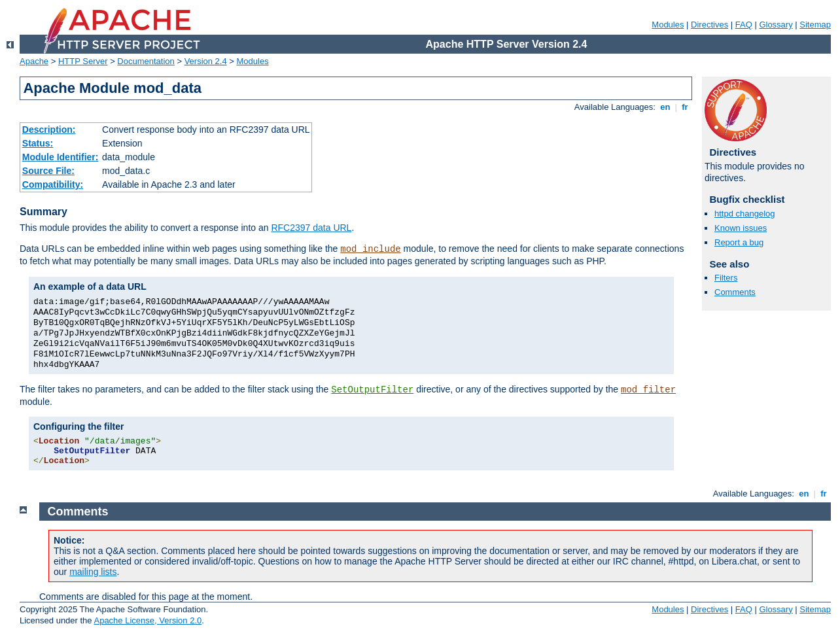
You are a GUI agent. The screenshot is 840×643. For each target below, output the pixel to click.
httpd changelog (745, 214)
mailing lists (93, 572)
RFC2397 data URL (311, 228)
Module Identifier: (61, 157)
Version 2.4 (206, 61)
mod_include (370, 249)
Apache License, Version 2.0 (148, 620)
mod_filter (648, 390)
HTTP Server (83, 61)
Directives (709, 25)
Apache (34, 61)
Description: (49, 130)
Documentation (146, 61)
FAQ (744, 25)
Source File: (48, 171)
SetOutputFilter (372, 390)
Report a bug (739, 242)
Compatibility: (53, 184)
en (665, 107)
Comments (735, 292)
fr (685, 107)
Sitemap (815, 25)
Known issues (741, 228)
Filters (726, 278)
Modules (668, 25)
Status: (38, 143)
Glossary (776, 25)
